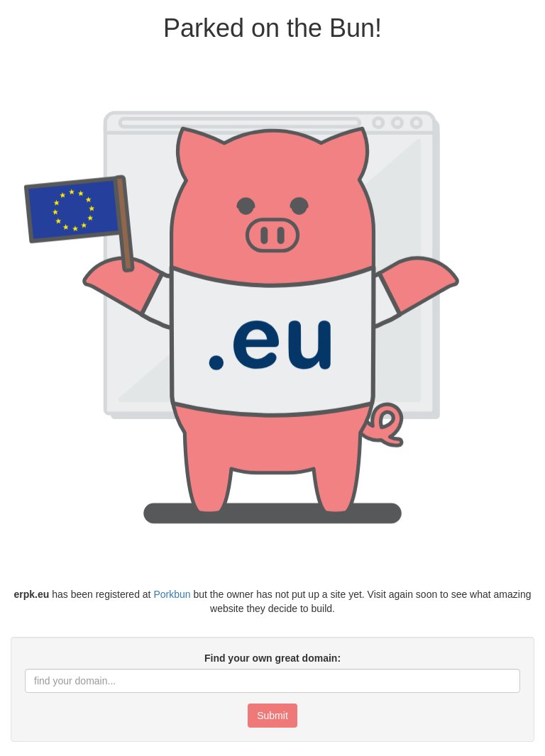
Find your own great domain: (272, 658)
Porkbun (172, 594)
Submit (272, 716)
